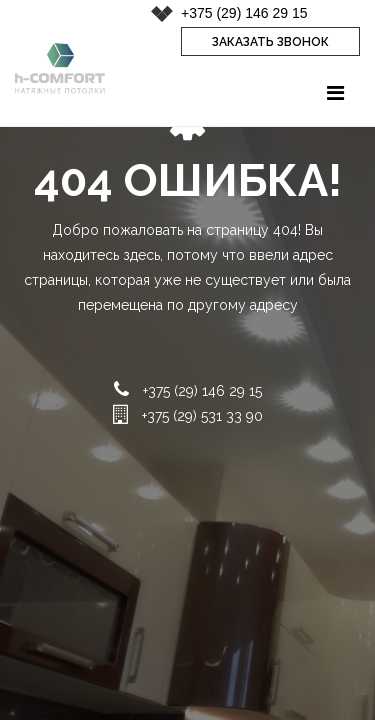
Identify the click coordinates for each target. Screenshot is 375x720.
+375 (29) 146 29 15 (244, 13)
